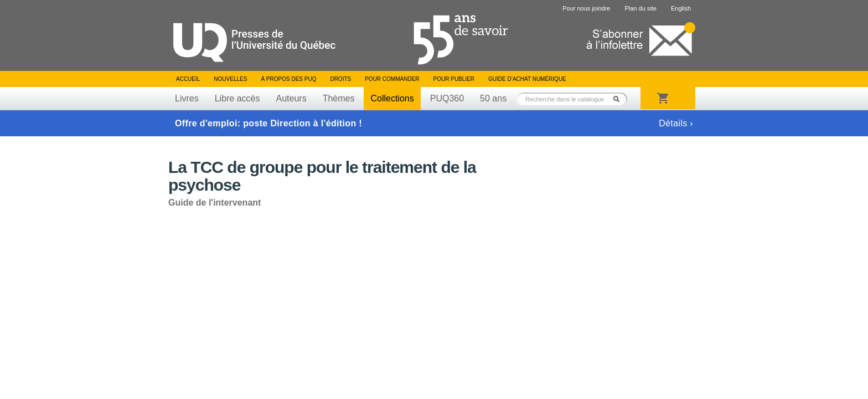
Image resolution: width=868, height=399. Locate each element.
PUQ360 (447, 98)
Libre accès (237, 98)
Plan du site (640, 8)
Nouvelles (230, 79)
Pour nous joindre (586, 8)
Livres (187, 98)
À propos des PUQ (288, 79)
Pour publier (454, 79)
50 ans (493, 98)
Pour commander (392, 79)
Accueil (188, 79)
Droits (340, 79)
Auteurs (291, 98)
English (681, 8)
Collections (392, 98)
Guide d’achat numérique (527, 79)
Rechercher (619, 99)
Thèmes (339, 98)
